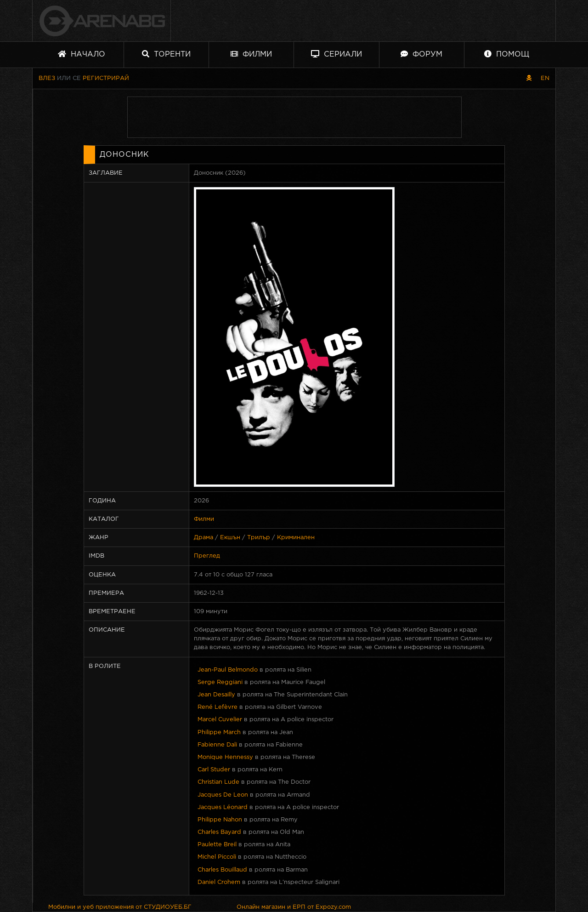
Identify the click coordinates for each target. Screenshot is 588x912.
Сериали (336, 54)
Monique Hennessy (225, 757)
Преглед (207, 556)
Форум (421, 54)
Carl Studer (214, 770)
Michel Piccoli (217, 857)
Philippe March (219, 732)
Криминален (296, 538)
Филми (251, 54)
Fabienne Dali (217, 745)
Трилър (259, 538)
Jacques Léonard (223, 807)
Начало (82, 54)
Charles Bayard (219, 832)
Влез (47, 78)
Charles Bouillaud (222, 870)
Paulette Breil (217, 845)
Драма (204, 538)
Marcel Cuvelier (220, 720)
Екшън (230, 538)
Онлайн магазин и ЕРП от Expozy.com (294, 907)
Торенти (166, 54)
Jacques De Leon (223, 795)
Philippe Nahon (220, 820)
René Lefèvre (218, 707)
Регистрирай (106, 78)
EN (545, 78)
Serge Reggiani (220, 682)
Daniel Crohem (219, 882)
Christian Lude (218, 782)
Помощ (507, 54)
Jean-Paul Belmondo (228, 670)
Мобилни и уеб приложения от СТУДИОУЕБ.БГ (120, 907)
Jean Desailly (216, 695)
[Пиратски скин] (529, 78)
